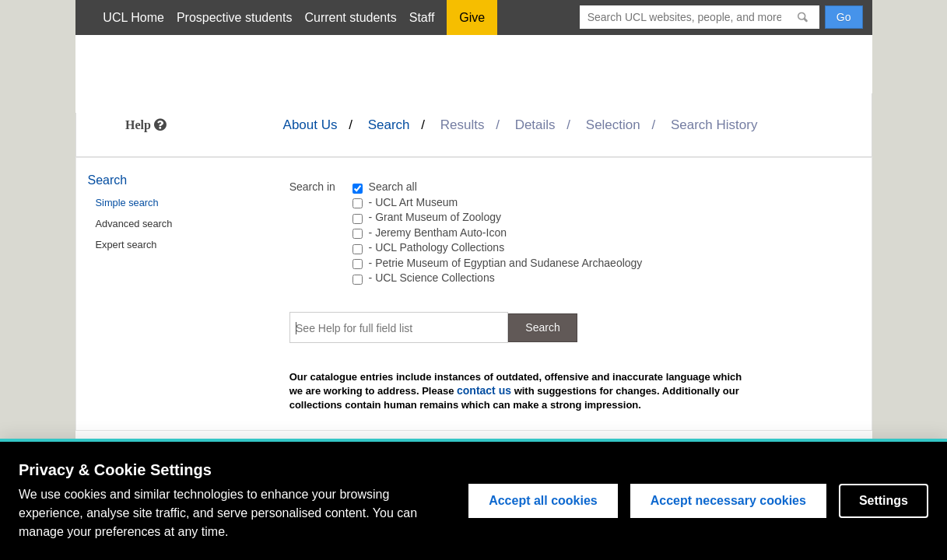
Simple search (127, 203)
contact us (484, 390)
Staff (422, 17)
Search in (312, 187)
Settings (884, 500)
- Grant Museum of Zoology (435, 217)
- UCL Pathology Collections (437, 247)
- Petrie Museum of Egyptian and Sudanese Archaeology (506, 263)
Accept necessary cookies (728, 500)
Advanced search (134, 224)
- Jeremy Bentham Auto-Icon (438, 233)
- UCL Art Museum (414, 202)
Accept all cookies (543, 500)
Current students (350, 17)
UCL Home (133, 17)
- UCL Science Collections (432, 278)
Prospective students (235, 17)
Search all (393, 187)
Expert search (126, 245)
